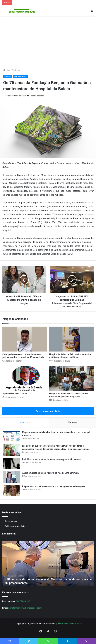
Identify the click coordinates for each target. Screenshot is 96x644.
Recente (72, 422)
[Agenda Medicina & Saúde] (25, 378)
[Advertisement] (48, 42)
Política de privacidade (15, 526)
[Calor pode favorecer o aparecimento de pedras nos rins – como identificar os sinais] (25, 339)
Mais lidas (25, 422)
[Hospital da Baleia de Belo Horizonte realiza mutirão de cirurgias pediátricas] (71, 339)
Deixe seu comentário (48, 411)
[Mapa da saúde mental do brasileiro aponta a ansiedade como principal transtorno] (12, 436)
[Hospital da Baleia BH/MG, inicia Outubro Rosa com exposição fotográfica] (71, 378)
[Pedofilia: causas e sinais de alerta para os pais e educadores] (12, 464)
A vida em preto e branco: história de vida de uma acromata (50, 473)
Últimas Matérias (21, 76)
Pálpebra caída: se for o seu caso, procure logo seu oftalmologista (54, 486)
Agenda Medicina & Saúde (15, 394)
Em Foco (16, 70)
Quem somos (11, 521)
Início (7, 70)
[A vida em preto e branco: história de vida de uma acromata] (12, 477)
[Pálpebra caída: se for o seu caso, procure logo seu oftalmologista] (12, 491)
